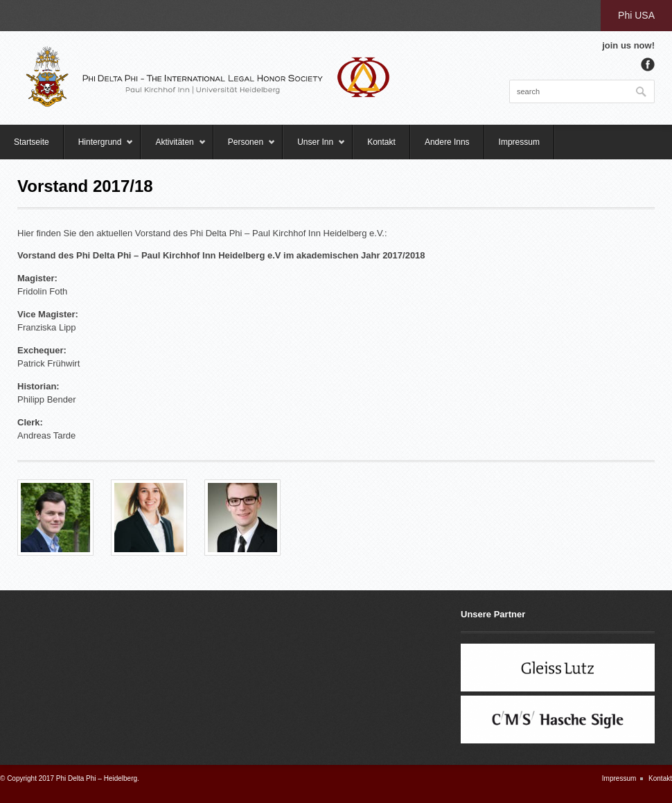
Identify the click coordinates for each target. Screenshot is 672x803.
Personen (245, 148)
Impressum (519, 142)
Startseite (32, 142)
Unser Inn (314, 148)
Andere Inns (447, 142)
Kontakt (381, 142)
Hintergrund (99, 148)
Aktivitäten (173, 148)
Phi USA (636, 15)
